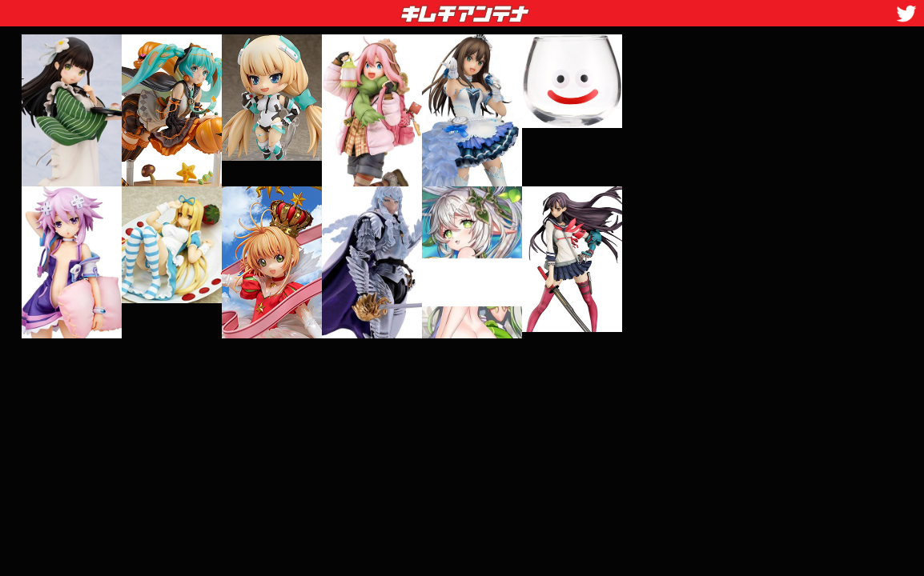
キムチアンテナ (348, 9)
